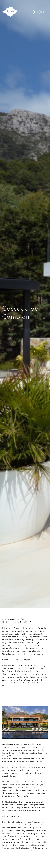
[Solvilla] (10, 12)
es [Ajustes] (29, 12)
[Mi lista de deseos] (35, 12)
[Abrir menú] (46, 12)
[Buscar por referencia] (41, 12)
